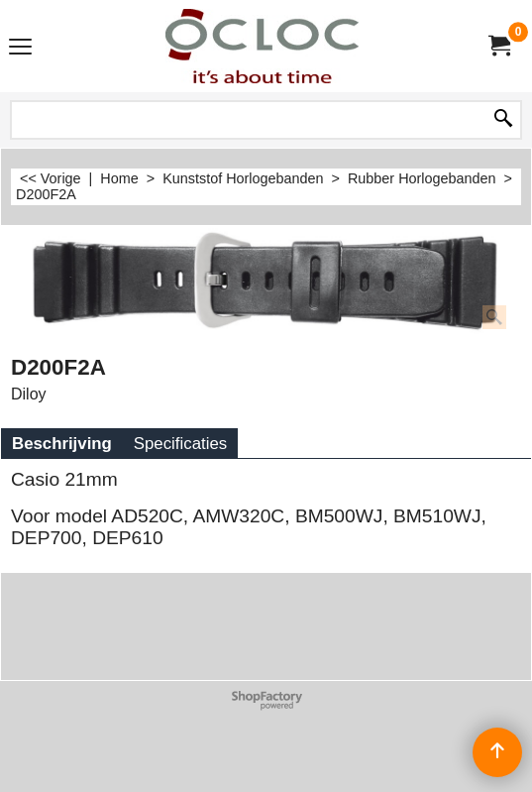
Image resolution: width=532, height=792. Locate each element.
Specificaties (180, 444)
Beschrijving (62, 444)
